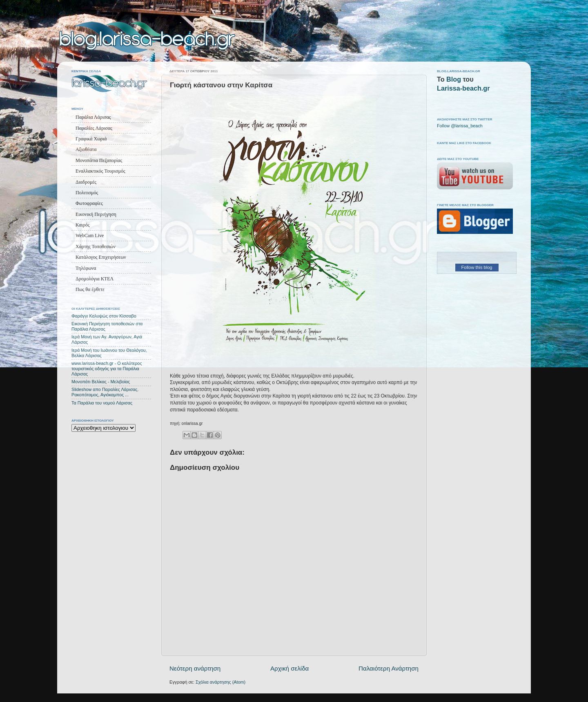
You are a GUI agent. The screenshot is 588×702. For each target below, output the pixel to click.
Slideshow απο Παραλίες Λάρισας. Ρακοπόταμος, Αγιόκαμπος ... (105, 392)
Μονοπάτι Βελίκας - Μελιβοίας (101, 382)
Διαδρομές (86, 182)
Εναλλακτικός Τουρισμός (100, 171)
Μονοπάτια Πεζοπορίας (99, 160)
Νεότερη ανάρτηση (195, 668)
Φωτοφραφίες (89, 203)
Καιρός (82, 225)
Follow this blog (477, 267)
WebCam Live (90, 235)
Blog (454, 79)
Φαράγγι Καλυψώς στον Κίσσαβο (104, 316)
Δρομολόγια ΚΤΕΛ (95, 279)
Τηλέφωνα (86, 268)
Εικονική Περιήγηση (96, 214)
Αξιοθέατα (86, 149)
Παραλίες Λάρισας (94, 128)
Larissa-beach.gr (463, 88)
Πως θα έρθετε (90, 289)
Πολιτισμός (87, 193)
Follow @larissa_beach (460, 126)
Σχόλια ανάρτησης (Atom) (220, 682)
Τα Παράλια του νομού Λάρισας (102, 403)
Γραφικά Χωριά (91, 139)
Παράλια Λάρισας (93, 117)
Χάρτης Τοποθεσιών (96, 247)
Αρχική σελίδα (290, 668)
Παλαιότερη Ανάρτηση (389, 668)
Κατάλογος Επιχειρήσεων (101, 257)
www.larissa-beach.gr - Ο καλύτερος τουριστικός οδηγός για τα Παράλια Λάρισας (107, 369)
